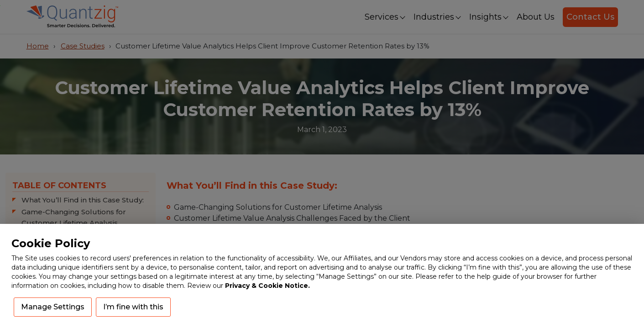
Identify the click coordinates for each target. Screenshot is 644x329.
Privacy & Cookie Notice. (267, 286)
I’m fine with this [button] (133, 307)
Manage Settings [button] (53, 307)
